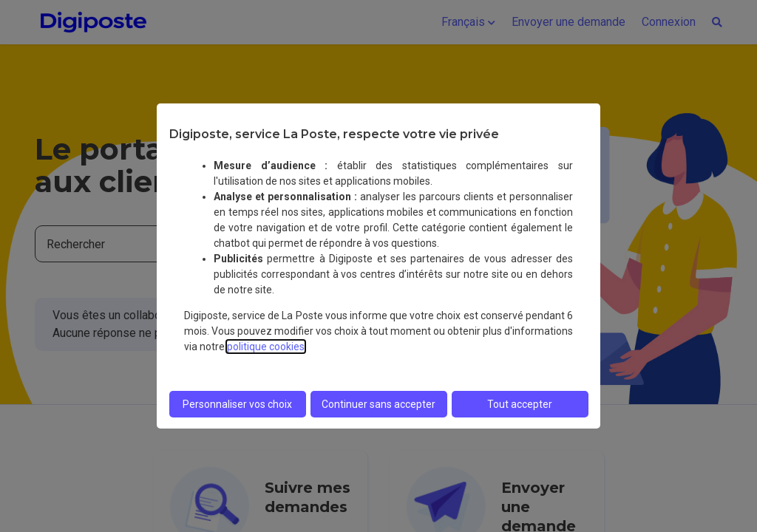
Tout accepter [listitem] (520, 404)
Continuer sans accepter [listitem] (378, 404)
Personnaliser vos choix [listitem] (237, 404)
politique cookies (266, 347)
